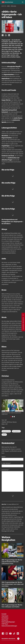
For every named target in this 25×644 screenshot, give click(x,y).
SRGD (8, 6)
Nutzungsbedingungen (8, 622)
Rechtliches (5, 618)
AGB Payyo (5, 624)
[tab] (11, 417)
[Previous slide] (4, 406)
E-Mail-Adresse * (6, 463)
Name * (4, 457)
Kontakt (4, 614)
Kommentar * (5, 470)
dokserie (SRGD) (6, 431)
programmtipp (16, 431)
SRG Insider (14, 6)
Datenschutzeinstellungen (9, 626)
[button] (23, 2)
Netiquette (5, 620)
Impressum (5, 616)
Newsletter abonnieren (10, 639)
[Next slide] (21, 406)
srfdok (4, 435)
